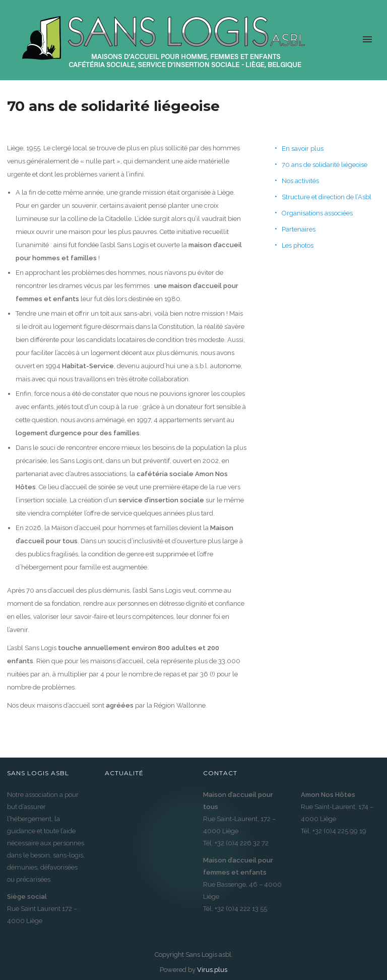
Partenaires (299, 229)
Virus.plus (212, 970)
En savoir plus (303, 149)
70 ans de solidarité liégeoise (325, 165)
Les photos (298, 245)
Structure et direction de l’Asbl (327, 197)
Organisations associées (317, 213)
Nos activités (300, 181)
